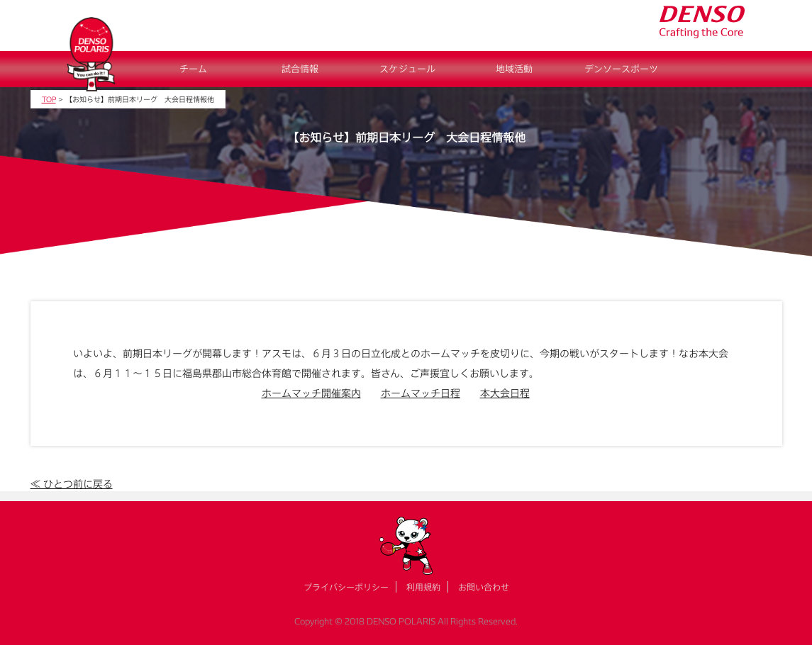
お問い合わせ (484, 587)
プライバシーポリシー (346, 587)
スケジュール (407, 69)
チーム (193, 69)
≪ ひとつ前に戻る (72, 484)
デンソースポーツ (621, 69)
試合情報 (300, 69)
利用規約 (423, 587)
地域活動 (514, 69)
